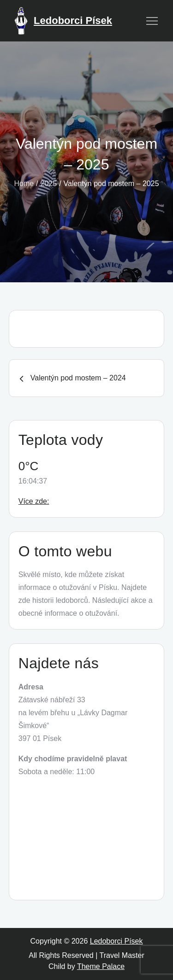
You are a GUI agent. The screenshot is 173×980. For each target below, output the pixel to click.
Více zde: (34, 501)
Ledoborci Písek (73, 20)
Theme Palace (101, 966)
